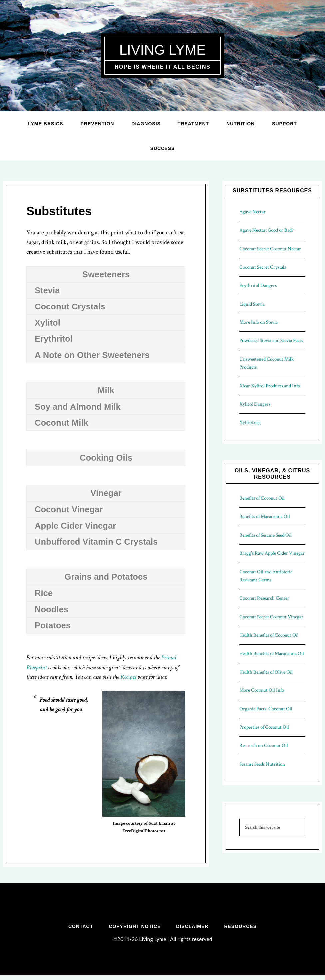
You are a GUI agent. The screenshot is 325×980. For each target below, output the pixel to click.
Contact (79, 929)
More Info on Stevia (259, 322)
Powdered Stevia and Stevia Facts (271, 341)
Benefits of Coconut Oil (262, 498)
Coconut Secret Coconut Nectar (270, 249)
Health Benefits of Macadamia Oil (272, 653)
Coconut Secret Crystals (263, 267)
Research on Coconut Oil (264, 745)
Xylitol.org (250, 422)
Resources (242, 929)
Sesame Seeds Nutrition (262, 764)
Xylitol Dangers (255, 404)
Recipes (128, 677)
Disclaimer (193, 929)
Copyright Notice (134, 929)
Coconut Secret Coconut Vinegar (271, 617)
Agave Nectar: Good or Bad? (266, 230)
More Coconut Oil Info (262, 690)
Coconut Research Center (264, 598)
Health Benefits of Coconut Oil (269, 635)
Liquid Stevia (252, 304)
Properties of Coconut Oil (264, 727)
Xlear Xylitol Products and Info (270, 386)
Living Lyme (162, 49)
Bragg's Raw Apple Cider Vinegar (272, 553)
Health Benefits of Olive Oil (266, 672)
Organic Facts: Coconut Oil (266, 709)
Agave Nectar (253, 212)
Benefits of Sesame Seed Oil (266, 535)
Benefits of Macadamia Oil (265, 516)
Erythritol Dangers (258, 285)
